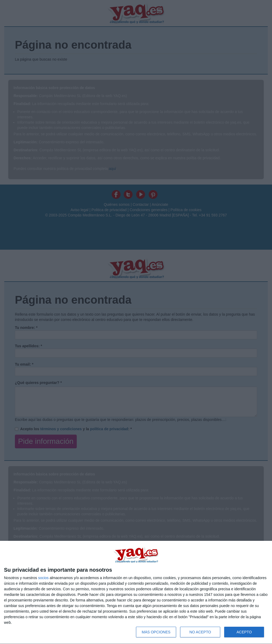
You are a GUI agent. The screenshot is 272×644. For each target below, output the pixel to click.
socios (43, 578)
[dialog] (136, 593)
